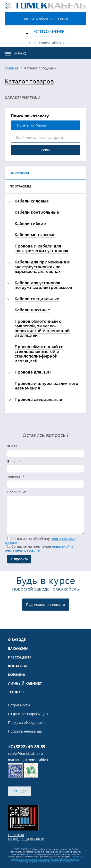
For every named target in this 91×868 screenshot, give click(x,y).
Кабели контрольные (37, 212)
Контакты (17, 666)
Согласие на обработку (40, 541)
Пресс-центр (20, 657)
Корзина (17, 675)
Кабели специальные (37, 299)
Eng (23, 791)
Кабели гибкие (30, 223)
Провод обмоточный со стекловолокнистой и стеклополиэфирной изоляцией (39, 354)
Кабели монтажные (35, 235)
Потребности (19, 705)
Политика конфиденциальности (26, 837)
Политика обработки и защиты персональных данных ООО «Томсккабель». (47, 858)
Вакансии (18, 649)
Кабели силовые (32, 201)
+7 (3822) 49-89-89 (49, 31)
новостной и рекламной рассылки (39, 548)
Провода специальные (38, 399)
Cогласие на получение (39, 548)
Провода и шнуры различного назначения (46, 386)
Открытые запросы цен (28, 714)
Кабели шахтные (32, 310)
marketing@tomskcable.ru (29, 760)
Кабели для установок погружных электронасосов (43, 285)
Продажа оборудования (28, 723)
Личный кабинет (25, 683)
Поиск (45, 150)
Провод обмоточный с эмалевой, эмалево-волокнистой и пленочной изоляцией (42, 328)
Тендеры (16, 692)
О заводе (17, 640)
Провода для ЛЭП (33, 372)
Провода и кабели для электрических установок (41, 248)
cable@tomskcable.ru (46, 43)
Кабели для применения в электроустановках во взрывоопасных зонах (42, 267)
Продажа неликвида (25, 731)
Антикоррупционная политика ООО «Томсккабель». (46, 862)
